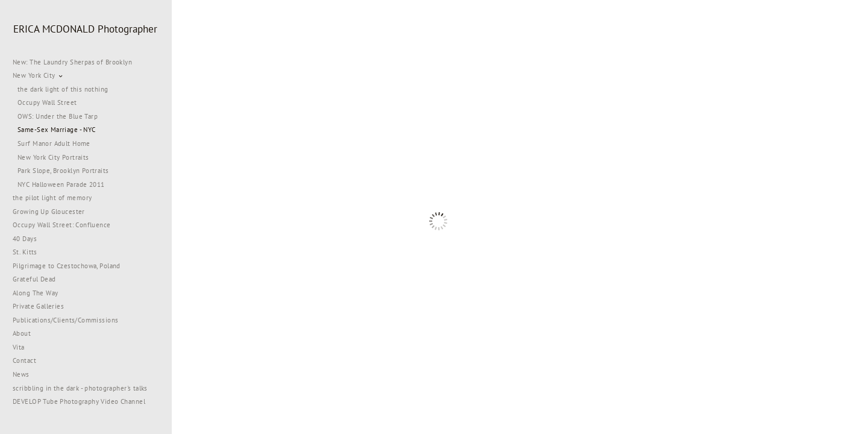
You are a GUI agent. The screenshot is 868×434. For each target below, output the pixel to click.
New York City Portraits (53, 157)
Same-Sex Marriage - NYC (57, 130)
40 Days (25, 239)
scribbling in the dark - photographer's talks (85, 388)
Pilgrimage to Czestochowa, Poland (67, 266)
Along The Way (40, 293)
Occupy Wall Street (47, 102)
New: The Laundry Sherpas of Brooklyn (72, 62)
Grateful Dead (34, 279)
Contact (24, 360)
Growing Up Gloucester (49, 212)
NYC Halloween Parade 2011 (61, 184)
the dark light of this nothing (63, 89)
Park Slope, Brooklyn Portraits (63, 171)
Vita (19, 347)
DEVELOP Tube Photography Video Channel (79, 401)
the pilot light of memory (52, 198)
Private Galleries (38, 306)
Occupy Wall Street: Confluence (62, 225)
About (22, 333)
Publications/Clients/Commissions (65, 320)
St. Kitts (25, 252)
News (21, 374)
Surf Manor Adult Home (54, 143)
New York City (38, 75)
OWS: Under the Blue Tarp (58, 116)
